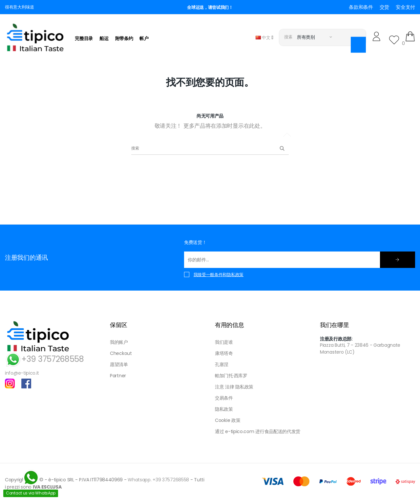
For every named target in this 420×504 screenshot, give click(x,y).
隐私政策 (224, 409)
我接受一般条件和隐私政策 (219, 275)
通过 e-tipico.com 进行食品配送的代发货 (258, 431)
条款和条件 (361, 7)
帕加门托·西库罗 (231, 376)
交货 (384, 7)
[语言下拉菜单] (264, 37)
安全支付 (405, 7)
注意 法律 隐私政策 (234, 387)
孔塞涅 (222, 364)
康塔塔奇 (224, 353)
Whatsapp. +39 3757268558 (158, 480)
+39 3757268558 (44, 359)
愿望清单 (119, 364)
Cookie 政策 (228, 420)
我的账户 (119, 342)
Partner (118, 376)
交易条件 (224, 398)
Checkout (121, 353)
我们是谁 (224, 342)
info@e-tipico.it (22, 373)
